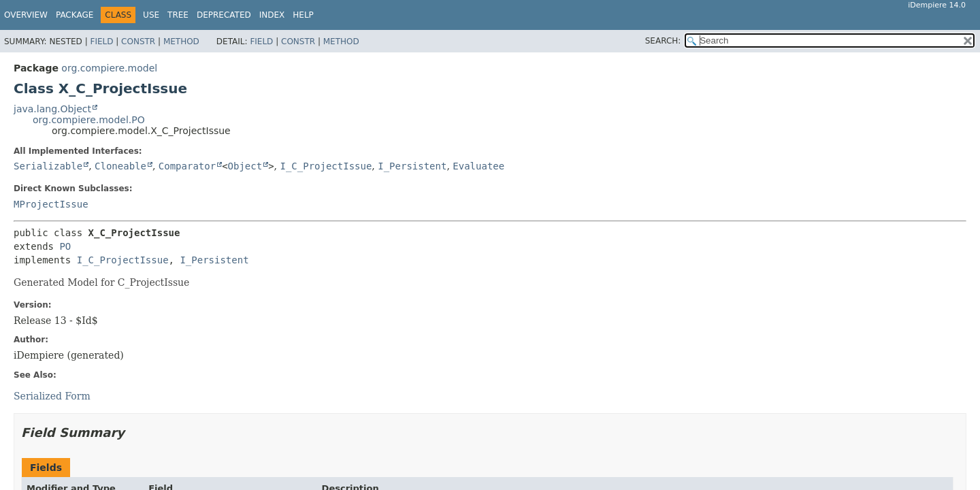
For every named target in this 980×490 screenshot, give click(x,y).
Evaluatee (478, 166)
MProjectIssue (51, 204)
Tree (178, 15)
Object (245, 166)
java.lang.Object (52, 109)
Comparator (187, 166)
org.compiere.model (109, 68)
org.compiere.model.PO (89, 120)
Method (181, 42)
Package (75, 15)
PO (65, 246)
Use (151, 15)
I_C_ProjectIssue (326, 166)
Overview (26, 15)
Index (272, 15)
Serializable (48, 166)
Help (303, 15)
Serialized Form (52, 396)
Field (101, 42)
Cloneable (120, 166)
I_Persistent (412, 166)
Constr (138, 42)
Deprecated (224, 15)
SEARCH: (663, 41)
